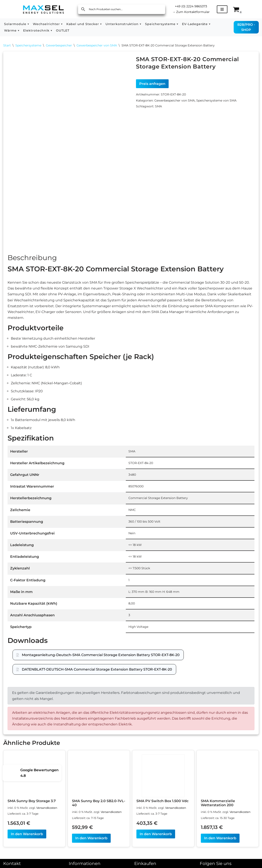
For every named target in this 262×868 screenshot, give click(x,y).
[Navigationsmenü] (222, 9)
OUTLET (63, 30)
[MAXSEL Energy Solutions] (43, 9)
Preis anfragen (152, 84)
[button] (28, 24)
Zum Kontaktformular (191, 12)
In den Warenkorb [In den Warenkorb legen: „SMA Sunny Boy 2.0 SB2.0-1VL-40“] (91, 840)
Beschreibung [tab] (32, 259)
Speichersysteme (28, 45)
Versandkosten (47, 810)
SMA (158, 106)
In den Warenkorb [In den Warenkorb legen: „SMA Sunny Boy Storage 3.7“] (27, 835)
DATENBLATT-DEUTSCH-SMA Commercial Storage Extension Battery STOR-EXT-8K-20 (97, 671)
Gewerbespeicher (59, 45)
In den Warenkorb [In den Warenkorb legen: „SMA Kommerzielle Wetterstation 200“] (220, 840)
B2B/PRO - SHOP (246, 27)
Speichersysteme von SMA (216, 100)
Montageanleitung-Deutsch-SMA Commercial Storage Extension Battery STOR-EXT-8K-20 (101, 657)
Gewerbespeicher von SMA (97, 45)
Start (7, 45)
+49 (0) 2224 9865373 (191, 6)
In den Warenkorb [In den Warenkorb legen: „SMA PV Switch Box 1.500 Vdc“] (156, 835)
